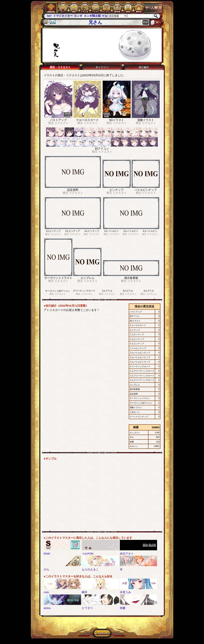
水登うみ (125, 592)
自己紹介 (144, 67)
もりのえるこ (90, 569)
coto (46, 592)
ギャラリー (102, 67)
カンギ (78, 16)
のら (47, 569)
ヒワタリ (87, 608)
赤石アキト (127, 554)
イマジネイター (63, 16)
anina (47, 608)
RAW (47, 554)
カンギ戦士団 (92, 16)
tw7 (49, 16)
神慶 (123, 608)
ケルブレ (107, 16)
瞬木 (85, 592)
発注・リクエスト (60, 67)
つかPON (88, 554)
